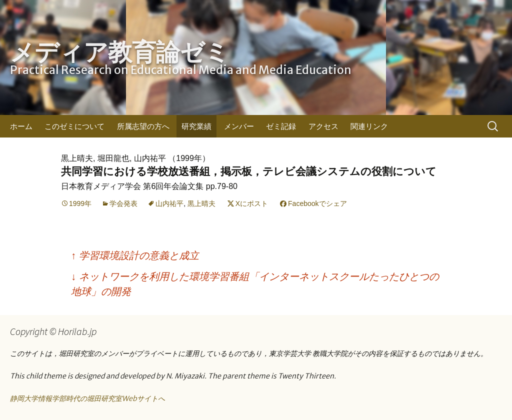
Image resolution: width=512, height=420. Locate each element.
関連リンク (369, 126)
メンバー (239, 126)
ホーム (21, 126)
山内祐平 (169, 203)
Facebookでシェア (317, 203)
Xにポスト (252, 203)
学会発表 (123, 203)
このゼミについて (74, 126)
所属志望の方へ (143, 126)
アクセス (323, 126)
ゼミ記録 (281, 126)
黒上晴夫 (201, 203)
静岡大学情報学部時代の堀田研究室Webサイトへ (87, 398)
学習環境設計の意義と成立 (135, 255)
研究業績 (196, 126)
